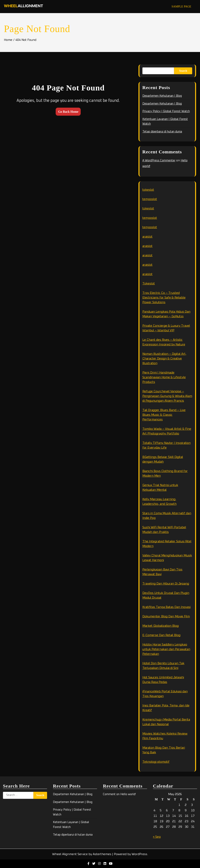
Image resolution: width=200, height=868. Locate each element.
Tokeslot (149, 283)
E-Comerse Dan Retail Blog (161, 635)
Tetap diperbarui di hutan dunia (162, 132)
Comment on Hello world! (119, 794)
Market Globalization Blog (161, 626)
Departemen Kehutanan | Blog (162, 96)
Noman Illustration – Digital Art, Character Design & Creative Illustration (164, 358)
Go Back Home (68, 112)
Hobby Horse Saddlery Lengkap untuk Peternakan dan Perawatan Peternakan (166, 649)
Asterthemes (102, 854)
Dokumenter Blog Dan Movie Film (166, 616)
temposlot (150, 199)
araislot (147, 237)
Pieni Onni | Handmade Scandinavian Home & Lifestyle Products (164, 377)
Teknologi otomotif (156, 762)
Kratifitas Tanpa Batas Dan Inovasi (167, 607)
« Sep (157, 837)
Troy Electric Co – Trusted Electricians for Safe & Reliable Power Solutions (164, 298)
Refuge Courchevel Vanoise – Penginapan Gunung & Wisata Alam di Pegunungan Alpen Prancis (167, 396)
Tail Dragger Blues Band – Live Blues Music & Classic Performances (164, 415)
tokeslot (148, 190)
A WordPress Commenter (159, 160)
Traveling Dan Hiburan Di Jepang (166, 584)
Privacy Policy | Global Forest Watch (166, 111)
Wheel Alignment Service (70, 854)
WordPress (139, 854)
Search (183, 71)
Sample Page (181, 6)
